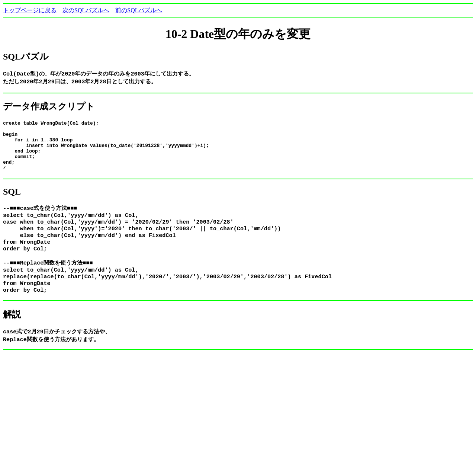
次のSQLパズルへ (86, 10)
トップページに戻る (30, 10)
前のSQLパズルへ (139, 10)
